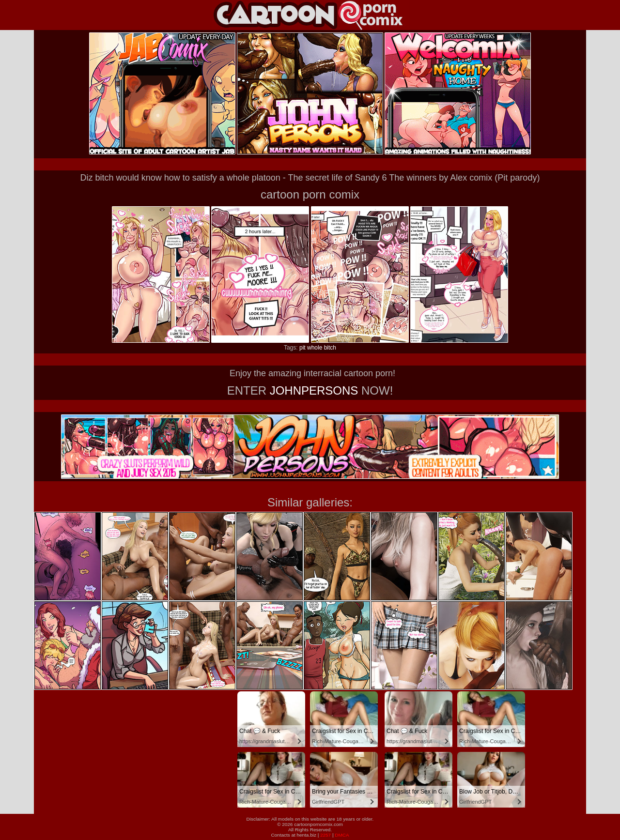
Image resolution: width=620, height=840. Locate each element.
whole (315, 348)
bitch (330, 348)
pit (302, 348)
